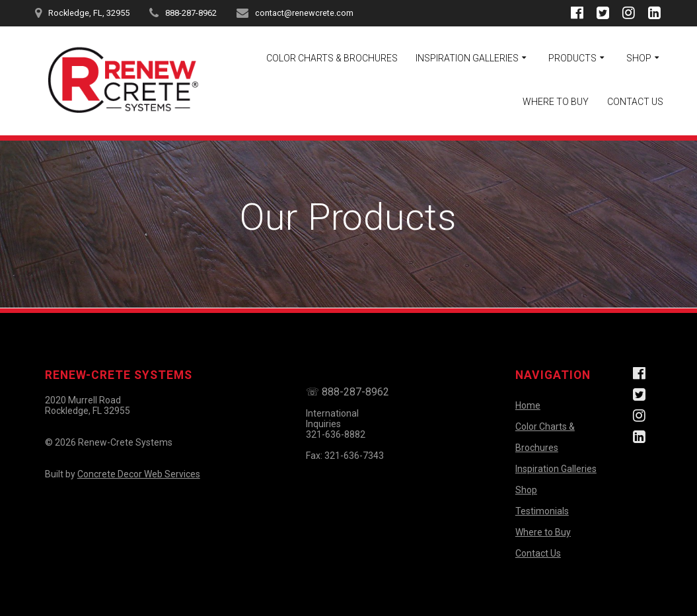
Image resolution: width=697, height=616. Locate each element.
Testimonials (542, 511)
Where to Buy (556, 102)
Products (572, 58)
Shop (639, 58)
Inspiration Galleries (467, 58)
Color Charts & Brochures (332, 58)
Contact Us (635, 102)
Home (528, 405)
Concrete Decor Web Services (139, 474)
